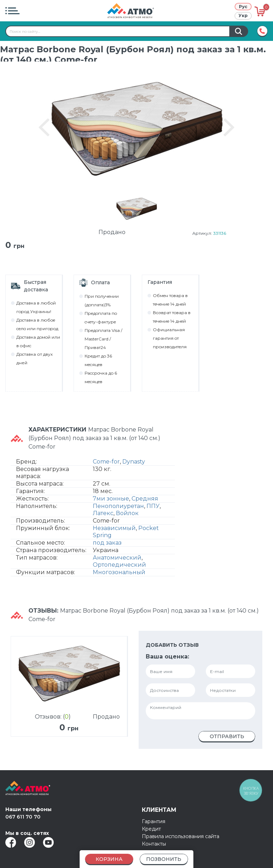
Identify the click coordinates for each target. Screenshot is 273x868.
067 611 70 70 (23, 817)
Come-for (106, 463)
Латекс (103, 515)
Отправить (227, 738)
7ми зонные (111, 500)
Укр (243, 15)
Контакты (154, 844)
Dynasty (134, 463)
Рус (243, 7)
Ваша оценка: (167, 658)
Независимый (114, 530)
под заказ (107, 544)
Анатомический (117, 559)
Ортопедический (119, 567)
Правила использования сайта (181, 836)
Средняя (145, 500)
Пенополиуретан (118, 508)
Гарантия (154, 821)
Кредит (151, 829)
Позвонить (164, 859)
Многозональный (119, 574)
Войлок (127, 515)
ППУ (153, 508)
